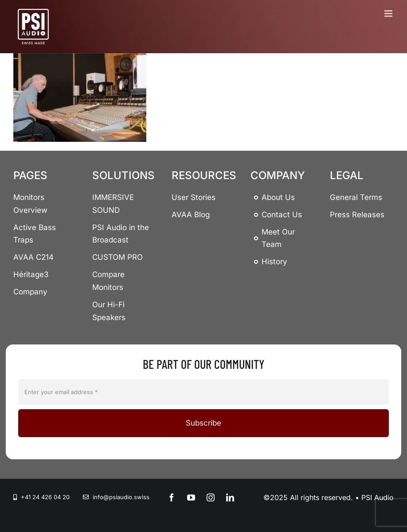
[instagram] (211, 497)
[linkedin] (230, 497)
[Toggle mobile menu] (389, 14)
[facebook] (172, 497)
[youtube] (191, 497)
